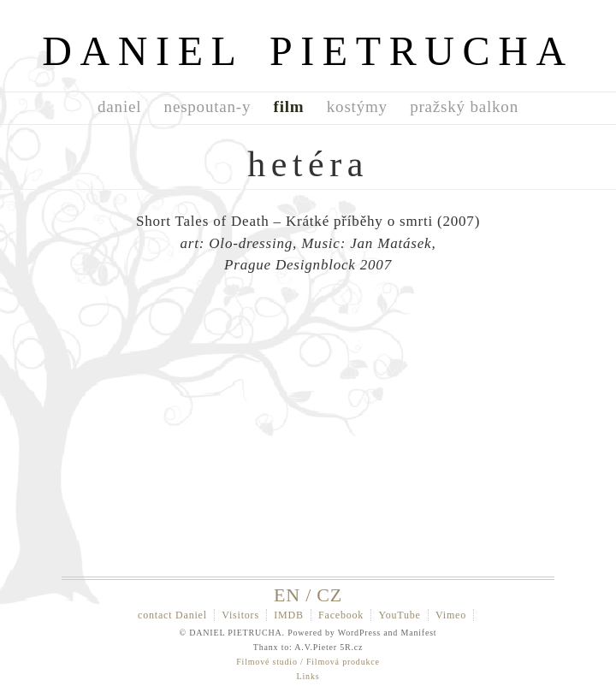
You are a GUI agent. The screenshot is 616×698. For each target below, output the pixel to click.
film (289, 106)
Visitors (240, 615)
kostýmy (357, 106)
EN (287, 595)
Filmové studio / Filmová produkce (308, 662)
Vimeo (451, 615)
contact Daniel (172, 615)
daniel (119, 106)
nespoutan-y (208, 106)
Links (308, 676)
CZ (329, 595)
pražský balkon (464, 106)
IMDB (289, 615)
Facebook (341, 615)
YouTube (399, 615)
